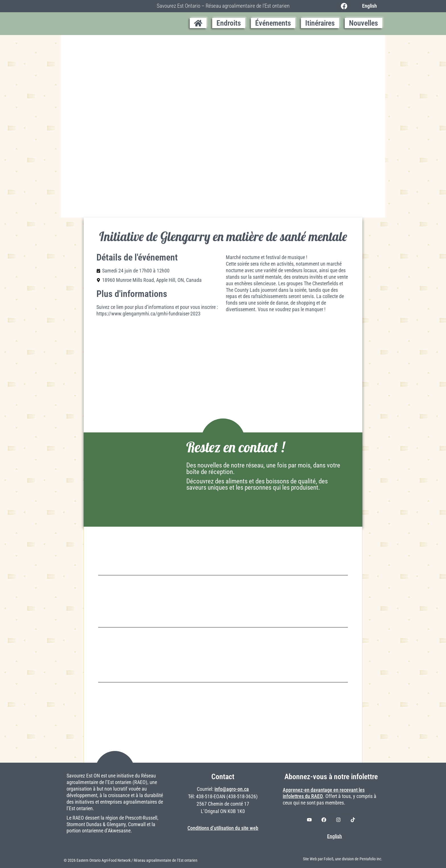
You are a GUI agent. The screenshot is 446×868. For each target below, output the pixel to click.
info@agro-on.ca (232, 789)
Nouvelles (364, 23)
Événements (273, 23)
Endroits (229, 23)
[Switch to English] (368, 6)
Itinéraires (320, 23)
